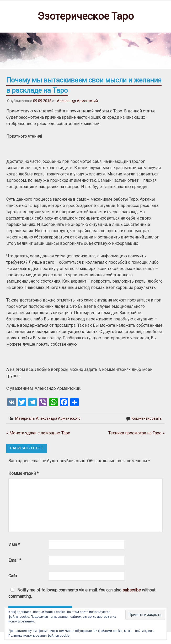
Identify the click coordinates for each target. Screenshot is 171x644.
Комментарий (23, 473)
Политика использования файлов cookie (39, 636)
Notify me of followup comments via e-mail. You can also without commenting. (82, 593)
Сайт (13, 576)
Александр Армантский (77, 101)
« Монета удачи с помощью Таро (38, 433)
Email (15, 560)
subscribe (132, 590)
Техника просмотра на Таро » (137, 433)
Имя (14, 545)
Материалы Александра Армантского (48, 418)
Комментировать (147, 418)
